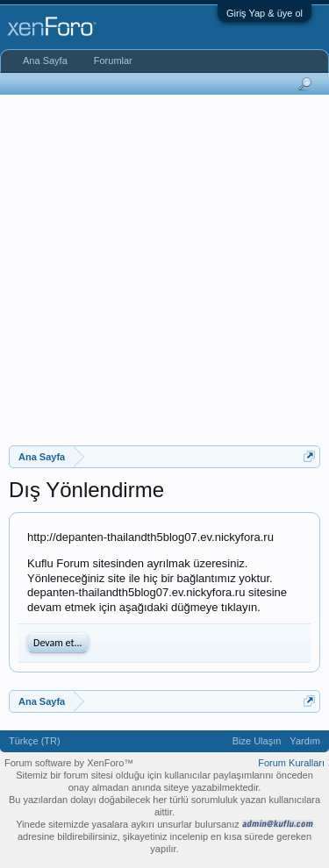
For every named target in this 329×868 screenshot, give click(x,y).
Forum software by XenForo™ (69, 763)
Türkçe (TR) (35, 741)
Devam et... (58, 643)
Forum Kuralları (291, 763)
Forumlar (113, 60)
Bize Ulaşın (257, 741)
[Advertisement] (164, 268)
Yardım (305, 741)
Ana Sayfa (45, 60)
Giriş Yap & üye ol (265, 13)
